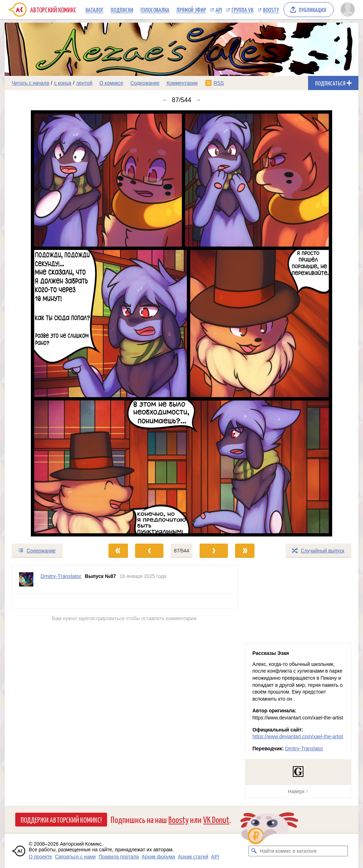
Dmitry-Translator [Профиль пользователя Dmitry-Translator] (61, 576)
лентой (84, 83)
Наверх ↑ (298, 791)
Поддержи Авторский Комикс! (61, 819)
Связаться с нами (75, 857)
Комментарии (182, 83)
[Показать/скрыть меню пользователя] (348, 10)
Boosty (271, 10)
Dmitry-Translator (304, 749)
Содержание (145, 83)
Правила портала (119, 857)
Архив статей (193, 857)
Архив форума (158, 857)
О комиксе (111, 83)
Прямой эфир (191, 10)
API (219, 10)
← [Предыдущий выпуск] (165, 100)
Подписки (122, 10)
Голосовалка (155, 10)
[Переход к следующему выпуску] (181, 323)
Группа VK (242, 10)
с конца (63, 83)
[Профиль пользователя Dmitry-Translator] (26, 579)
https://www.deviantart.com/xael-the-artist (298, 736)
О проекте (40, 857)
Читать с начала (30, 83)
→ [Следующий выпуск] (198, 100)
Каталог (94, 10)
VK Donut (216, 819)
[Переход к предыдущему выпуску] (49, 323)
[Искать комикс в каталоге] (254, 851)
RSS (219, 83)
